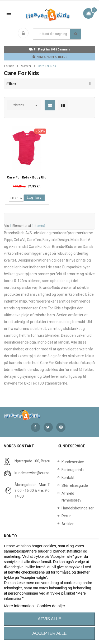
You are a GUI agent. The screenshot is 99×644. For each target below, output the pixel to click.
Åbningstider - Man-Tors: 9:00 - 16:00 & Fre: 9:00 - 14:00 (35, 490)
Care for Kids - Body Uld (27, 178)
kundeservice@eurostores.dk (39, 473)
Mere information (19, 606)
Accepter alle (50, 633)
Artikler (68, 524)
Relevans (18, 105)
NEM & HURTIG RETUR (50, 57)
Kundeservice (73, 462)
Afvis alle (49, 619)
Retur (66, 516)
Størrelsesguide (75, 485)
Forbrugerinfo (73, 470)
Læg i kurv (34, 198)
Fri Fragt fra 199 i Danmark (50, 50)
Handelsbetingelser (76, 508)
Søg (76, 34)
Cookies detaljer (51, 606)
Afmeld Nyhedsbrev (71, 497)
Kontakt (68, 478)
